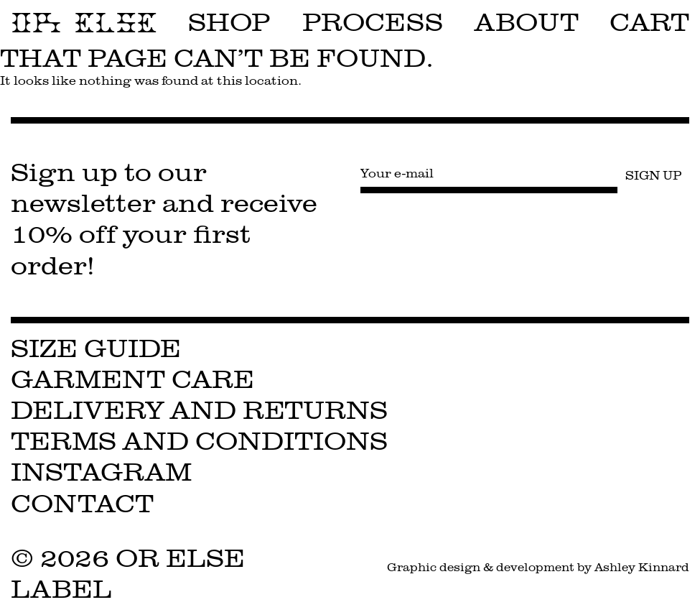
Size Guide (96, 349)
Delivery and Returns (199, 411)
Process (373, 23)
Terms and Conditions (199, 441)
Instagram (101, 472)
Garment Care (132, 380)
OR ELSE (84, 23)
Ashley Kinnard (642, 567)
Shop (229, 23)
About (527, 23)
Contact (82, 504)
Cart (649, 23)
